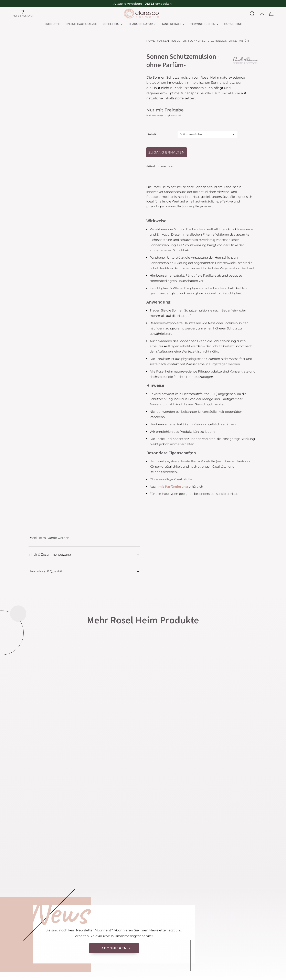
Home (151, 41)
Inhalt (152, 134)
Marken (163, 41)
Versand (176, 116)
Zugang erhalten (167, 152)
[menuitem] (52, 24)
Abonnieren (114, 948)
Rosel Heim (179, 41)
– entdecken (157, 4)
